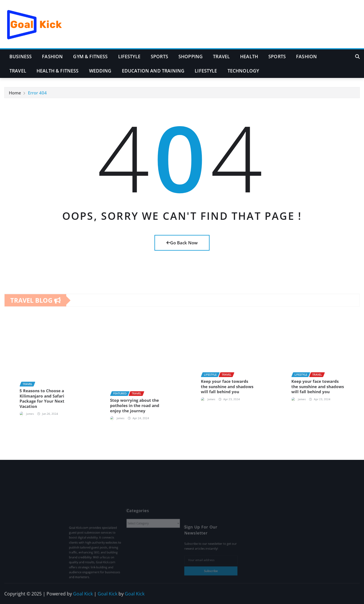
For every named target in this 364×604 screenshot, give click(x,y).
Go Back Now (182, 243)
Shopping (191, 57)
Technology (243, 71)
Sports (159, 57)
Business (21, 57)
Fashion (52, 57)
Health (249, 57)
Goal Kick (83, 594)
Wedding (100, 71)
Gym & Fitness (90, 57)
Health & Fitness (58, 71)
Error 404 (37, 96)
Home (15, 96)
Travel (221, 57)
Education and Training (153, 71)
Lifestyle (129, 57)
